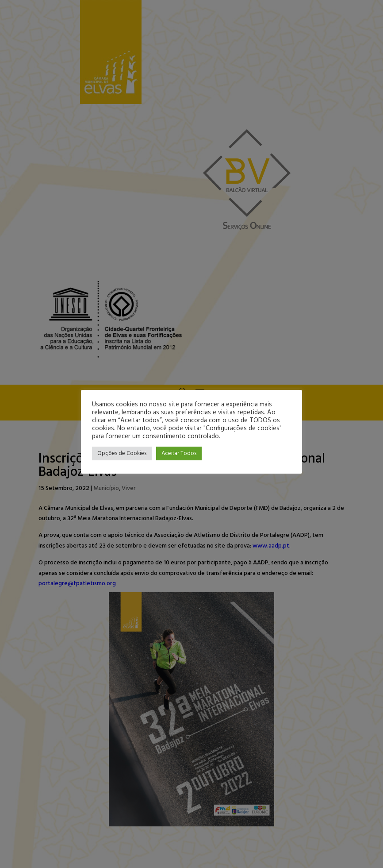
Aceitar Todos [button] (179, 453)
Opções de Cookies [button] (122, 453)
